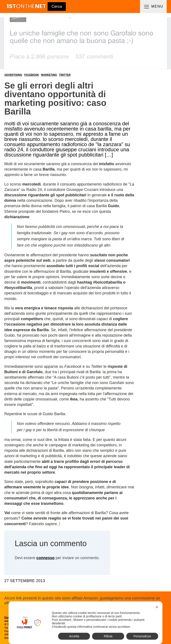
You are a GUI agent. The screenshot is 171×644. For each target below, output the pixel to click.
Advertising (13, 75)
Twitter (65, 75)
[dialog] (86, 623)
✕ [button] (157, 607)
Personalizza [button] (142, 636)
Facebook (32, 75)
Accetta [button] (74, 636)
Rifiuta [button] (108, 636)
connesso (45, 558)
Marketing (49, 75)
